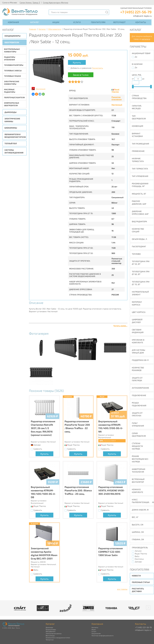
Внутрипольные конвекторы (12, 50)
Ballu (137, 556)
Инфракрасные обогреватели (12, 104)
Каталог (35, 22)
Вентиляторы (50, 636)
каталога (146, 39)
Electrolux (139, 559)
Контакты (141, 22)
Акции (56, 22)
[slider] (133, 87)
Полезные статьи (141, 582)
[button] (148, 608)
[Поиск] (107, 12)
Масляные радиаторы (10, 91)
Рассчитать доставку (138, 590)
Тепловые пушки (13, 76)
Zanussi (138, 551)
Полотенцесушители (14, 97)
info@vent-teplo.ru (142, 16)
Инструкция (41, 89)
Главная (33, 29)
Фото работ (119, 22)
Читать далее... (120, 326)
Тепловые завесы (13, 71)
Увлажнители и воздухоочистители (15, 136)
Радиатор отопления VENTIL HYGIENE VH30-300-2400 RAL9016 (112, 490)
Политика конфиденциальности (103, 636)
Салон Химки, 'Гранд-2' (30, 2)
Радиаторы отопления (10, 58)
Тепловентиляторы (14, 65)
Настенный (117, 105)
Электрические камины (12, 120)
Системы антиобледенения (14, 151)
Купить (77, 62)
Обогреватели (12, 42)
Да (136, 57)
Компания (13, 22)
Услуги (77, 22)
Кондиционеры (12, 36)
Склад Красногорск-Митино (56, 2)
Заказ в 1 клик (81, 75)
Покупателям (98, 22)
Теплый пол (11, 143)
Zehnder (138, 562)
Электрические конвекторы (12, 83)
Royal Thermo (115, 91)
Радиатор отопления (117, 98)
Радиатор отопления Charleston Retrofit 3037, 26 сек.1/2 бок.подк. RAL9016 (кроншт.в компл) (43, 428)
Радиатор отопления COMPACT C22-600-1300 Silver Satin (111, 552)
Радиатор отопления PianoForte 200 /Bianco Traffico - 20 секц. (78, 490)
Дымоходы (10, 112)
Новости (136, 576)
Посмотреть (97, 68)
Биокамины (11, 128)
